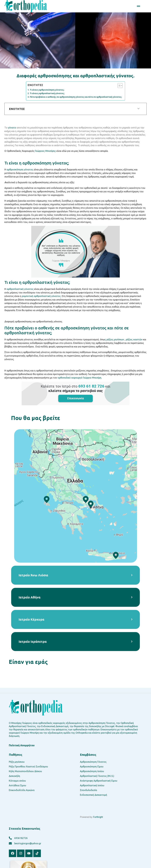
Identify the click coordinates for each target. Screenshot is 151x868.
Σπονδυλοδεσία (88, 790)
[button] (138, 6)
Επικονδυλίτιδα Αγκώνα (22, 790)
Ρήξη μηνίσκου (17, 762)
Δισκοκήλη (14, 776)
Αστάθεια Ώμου (17, 785)
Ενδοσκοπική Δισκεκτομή (93, 795)
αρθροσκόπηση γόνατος (20, 169)
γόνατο (12, 128)
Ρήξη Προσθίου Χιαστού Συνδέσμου (28, 767)
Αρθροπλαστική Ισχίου (92, 785)
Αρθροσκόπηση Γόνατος (93, 762)
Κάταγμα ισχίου (17, 781)
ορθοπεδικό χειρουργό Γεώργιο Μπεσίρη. (80, 378)
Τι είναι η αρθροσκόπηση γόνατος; (47, 90)
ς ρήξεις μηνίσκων (114, 339)
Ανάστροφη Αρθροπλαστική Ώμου (99, 781)
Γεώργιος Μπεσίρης (45, 151)
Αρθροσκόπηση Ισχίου (92, 771)
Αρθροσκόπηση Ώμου (92, 767)
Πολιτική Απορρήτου (22, 745)
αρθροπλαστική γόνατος (20, 289)
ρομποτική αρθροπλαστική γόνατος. (42, 296)
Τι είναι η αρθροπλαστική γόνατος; (47, 93)
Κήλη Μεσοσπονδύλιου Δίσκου (25, 771)
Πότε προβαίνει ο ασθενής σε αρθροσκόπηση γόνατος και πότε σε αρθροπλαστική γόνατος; (76, 97)
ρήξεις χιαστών (134, 339)
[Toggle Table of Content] (119, 86)
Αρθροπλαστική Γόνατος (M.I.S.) (97, 776)
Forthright (98, 817)
